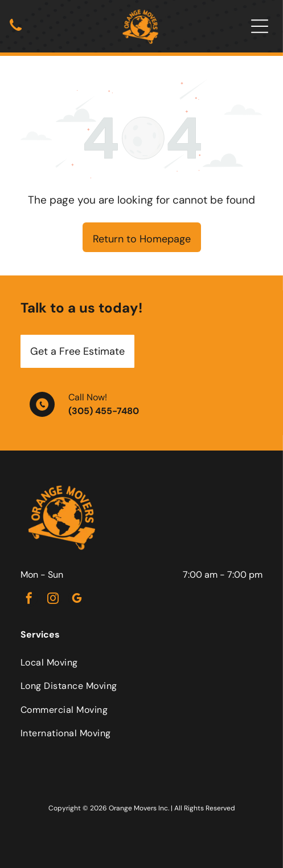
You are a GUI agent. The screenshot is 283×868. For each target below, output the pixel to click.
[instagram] (53, 600)
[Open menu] (260, 26)
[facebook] (29, 600)
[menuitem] (141, 662)
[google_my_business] (77, 600)
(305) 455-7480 (104, 411)
